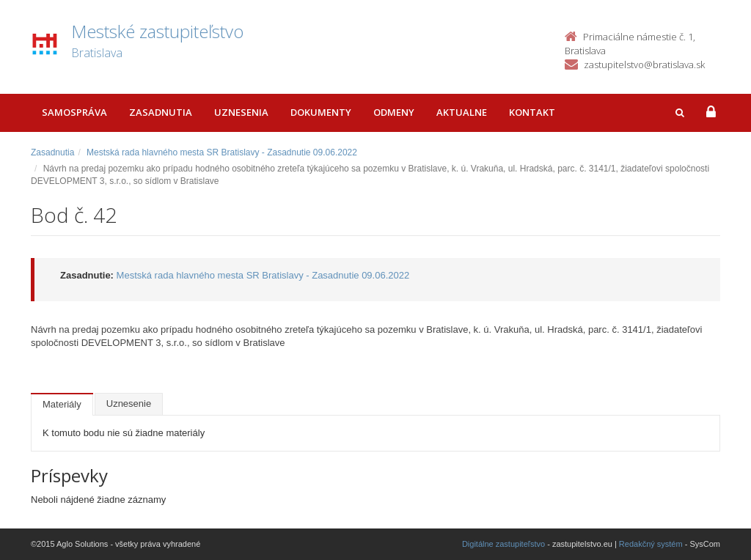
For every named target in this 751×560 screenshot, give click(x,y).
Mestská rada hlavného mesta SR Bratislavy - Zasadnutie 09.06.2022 (222, 152)
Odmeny (394, 112)
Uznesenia (241, 112)
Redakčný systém (651, 544)
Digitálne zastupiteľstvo (503, 544)
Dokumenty (321, 112)
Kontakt (532, 112)
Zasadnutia (161, 112)
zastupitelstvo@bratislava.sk (644, 65)
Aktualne (462, 112)
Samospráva (74, 112)
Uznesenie (129, 404)
